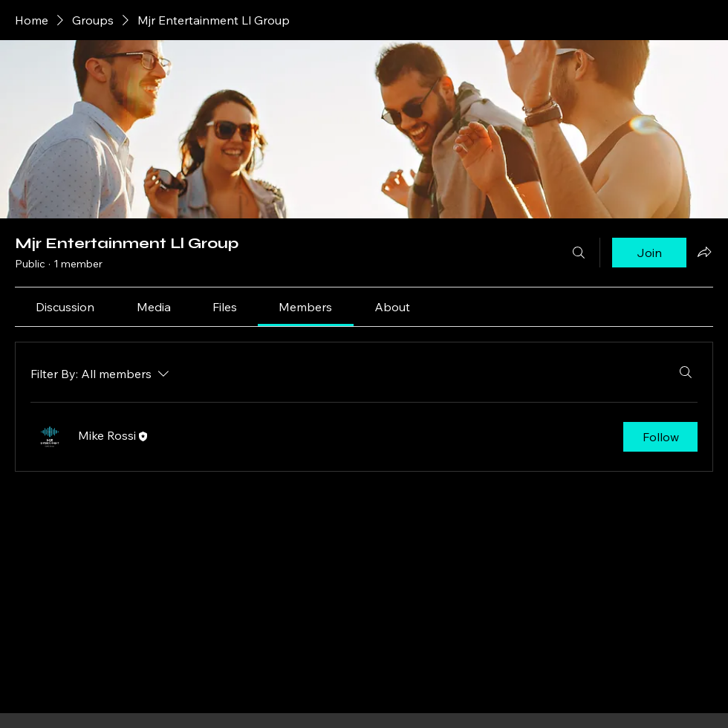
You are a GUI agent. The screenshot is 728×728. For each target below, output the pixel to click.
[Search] (579, 253)
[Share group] (704, 252)
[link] (65, 307)
